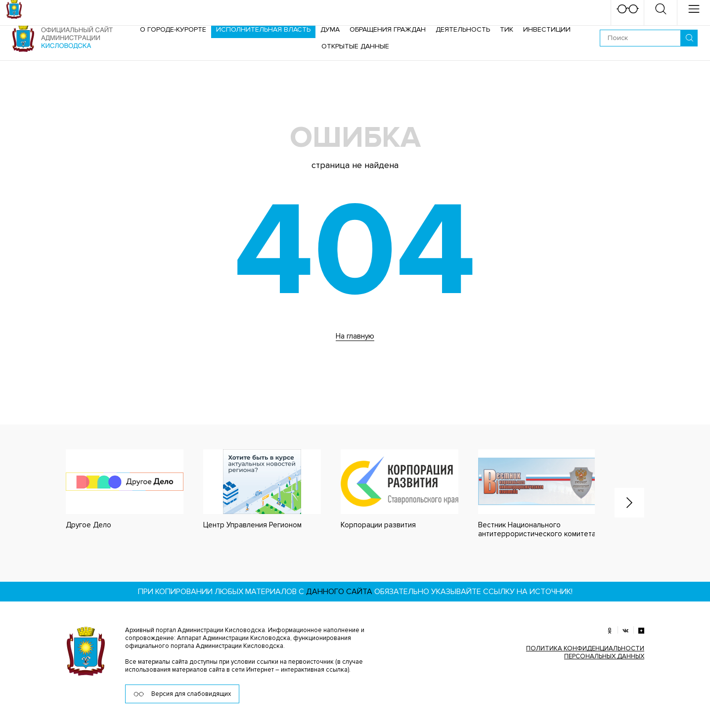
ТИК (507, 29)
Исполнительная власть (263, 29)
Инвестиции (547, 29)
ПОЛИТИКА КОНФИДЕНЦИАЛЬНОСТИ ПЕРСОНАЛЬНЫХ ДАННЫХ (585, 652)
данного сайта (339, 592)
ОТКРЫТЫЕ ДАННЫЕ (355, 46)
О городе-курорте (173, 29)
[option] (115, 490)
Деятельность (463, 29)
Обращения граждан (388, 29)
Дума (330, 29)
